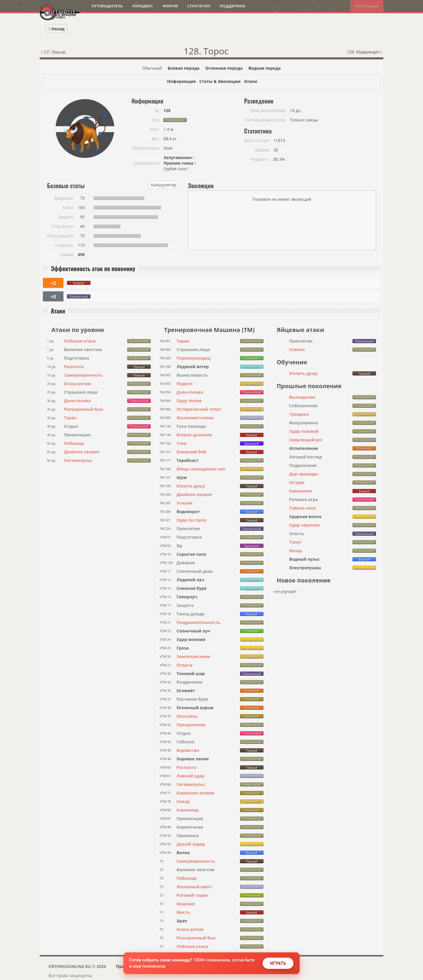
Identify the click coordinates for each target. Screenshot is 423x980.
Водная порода (265, 68)
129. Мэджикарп (364, 52)
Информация (181, 81)
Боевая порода (184, 68)
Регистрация (367, 6)
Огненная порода (224, 68)
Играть (278, 963)
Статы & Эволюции (220, 81)
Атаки (251, 81)
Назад (57, 29)
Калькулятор (164, 185)
